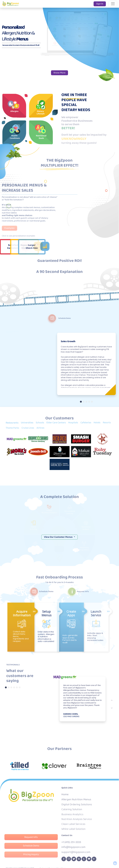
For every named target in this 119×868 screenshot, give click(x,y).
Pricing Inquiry (31, 857)
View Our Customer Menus (59, 778)
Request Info (31, 840)
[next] (112, 700)
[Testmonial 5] (17, 687)
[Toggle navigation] (113, 4)
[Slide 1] (81, 402)
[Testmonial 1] (6, 687)
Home (65, 797)
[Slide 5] (92, 402)
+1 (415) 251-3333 (71, 844)
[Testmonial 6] (20, 687)
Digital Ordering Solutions (77, 806)
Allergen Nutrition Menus (76, 802)
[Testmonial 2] (9, 687)
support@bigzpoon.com (76, 854)
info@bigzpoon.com (73, 849)
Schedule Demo (31, 848)
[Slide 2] (84, 402)
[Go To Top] (115, 864)
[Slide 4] (89, 402)
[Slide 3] (86, 402)
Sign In (100, 4)
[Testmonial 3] (11, 687)
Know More (59, 73)
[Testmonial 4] (14, 687)
